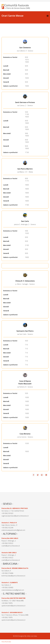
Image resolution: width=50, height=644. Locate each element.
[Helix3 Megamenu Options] (48, 16)
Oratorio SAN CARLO (9, 553)
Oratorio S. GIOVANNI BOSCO (12, 612)
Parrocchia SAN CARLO (10, 538)
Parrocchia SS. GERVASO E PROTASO (15, 508)
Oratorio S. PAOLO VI (9, 523)
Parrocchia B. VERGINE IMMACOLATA (15, 568)
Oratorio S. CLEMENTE (10, 582)
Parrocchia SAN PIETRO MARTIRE (14, 598)
